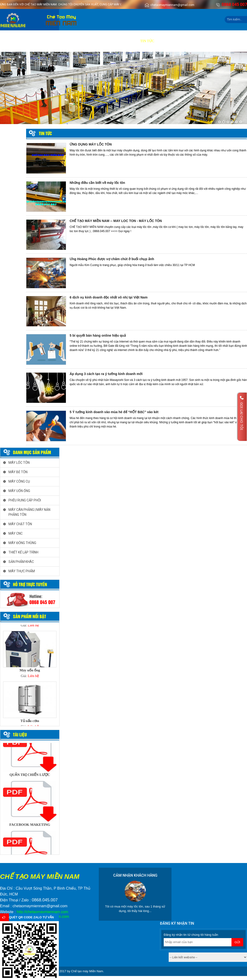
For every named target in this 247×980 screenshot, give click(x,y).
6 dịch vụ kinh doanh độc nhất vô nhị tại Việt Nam (109, 297)
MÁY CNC (16, 533)
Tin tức (147, 41)
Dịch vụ (66, 41)
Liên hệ (166, 41)
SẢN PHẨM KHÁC (21, 562)
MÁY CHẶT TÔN (20, 524)
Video (103, 41)
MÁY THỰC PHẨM (22, 571)
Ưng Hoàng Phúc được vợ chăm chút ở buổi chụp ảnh (112, 259)
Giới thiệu (22, 41)
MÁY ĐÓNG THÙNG (22, 543)
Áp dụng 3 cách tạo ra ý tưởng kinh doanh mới (106, 374)
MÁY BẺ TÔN (18, 472)
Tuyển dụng (124, 41)
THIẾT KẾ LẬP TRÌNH (23, 552)
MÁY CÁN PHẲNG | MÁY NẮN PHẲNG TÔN (29, 512)
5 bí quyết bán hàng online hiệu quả (98, 335)
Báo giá (85, 41)
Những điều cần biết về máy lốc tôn (97, 183)
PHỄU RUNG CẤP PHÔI (25, 500)
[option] (30, 656)
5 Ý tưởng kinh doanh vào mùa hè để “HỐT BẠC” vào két (114, 412)
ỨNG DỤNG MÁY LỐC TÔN (91, 144)
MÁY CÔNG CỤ (19, 481)
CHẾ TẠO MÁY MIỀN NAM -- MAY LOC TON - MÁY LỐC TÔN (116, 221)
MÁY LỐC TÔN (19, 463)
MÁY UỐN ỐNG (19, 491)
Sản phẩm (45, 41)
